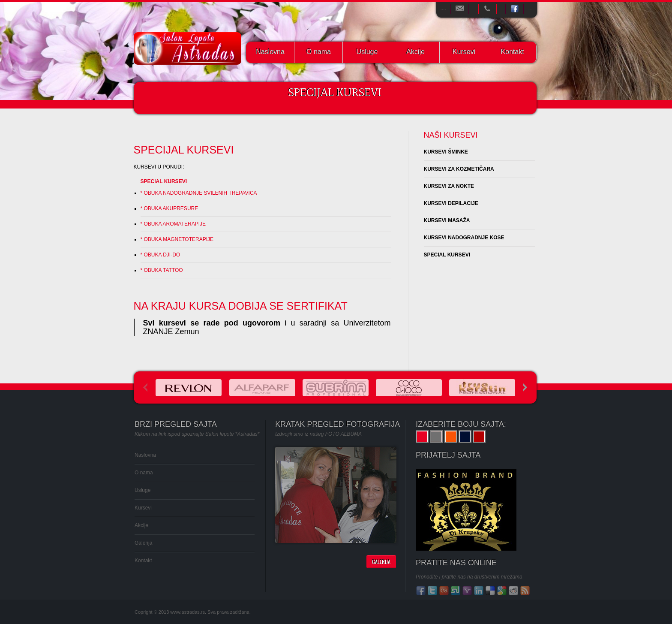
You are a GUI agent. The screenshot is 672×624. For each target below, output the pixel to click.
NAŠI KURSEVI (451, 135)
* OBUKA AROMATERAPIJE (173, 224)
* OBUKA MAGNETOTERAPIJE (177, 239)
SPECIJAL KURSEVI (184, 150)
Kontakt (512, 52)
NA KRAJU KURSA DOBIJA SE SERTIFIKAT (241, 306)
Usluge (367, 52)
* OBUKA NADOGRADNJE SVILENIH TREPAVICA (199, 193)
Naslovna (270, 52)
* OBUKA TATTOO (162, 270)
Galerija (143, 543)
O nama (319, 52)
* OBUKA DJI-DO (160, 255)
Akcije (415, 52)
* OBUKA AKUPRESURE (169, 208)
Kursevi (464, 52)
